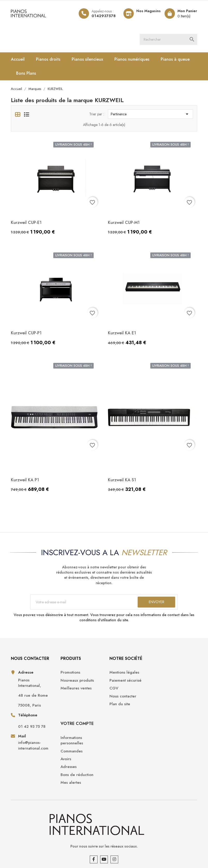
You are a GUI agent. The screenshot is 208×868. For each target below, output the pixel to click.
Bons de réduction (173, 710)
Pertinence (150, 114)
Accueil (18, 59)
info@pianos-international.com (33, 746)
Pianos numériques (132, 59)
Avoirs (162, 694)
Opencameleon (24, 858)
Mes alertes (167, 718)
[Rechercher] (169, 39)
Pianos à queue (175, 59)
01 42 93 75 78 (32, 727)
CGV (112, 689)
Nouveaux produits (76, 681)
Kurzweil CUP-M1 (124, 223)
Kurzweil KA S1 (122, 480)
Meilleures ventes (75, 689)
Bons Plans (26, 73)
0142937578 (104, 16)
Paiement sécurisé (124, 681)
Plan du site (118, 705)
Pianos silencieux (87, 59)
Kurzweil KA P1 (25, 480)
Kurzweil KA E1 (122, 333)
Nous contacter (121, 697)
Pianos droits (48, 59)
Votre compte (173, 659)
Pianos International (44, 850)
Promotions (69, 673)
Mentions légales (123, 673)
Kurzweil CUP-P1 (26, 333)
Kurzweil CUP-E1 (26, 223)
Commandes (168, 686)
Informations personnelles (168, 676)
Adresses (165, 702)
